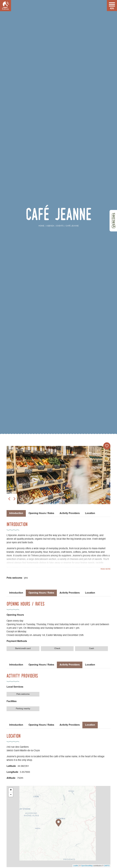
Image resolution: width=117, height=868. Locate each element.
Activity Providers (70, 513)
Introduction (16, 593)
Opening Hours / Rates (41, 513)
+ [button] (11, 790)
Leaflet (76, 866)
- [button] (11, 795)
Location (90, 513)
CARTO (107, 866)
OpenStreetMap (87, 866)
